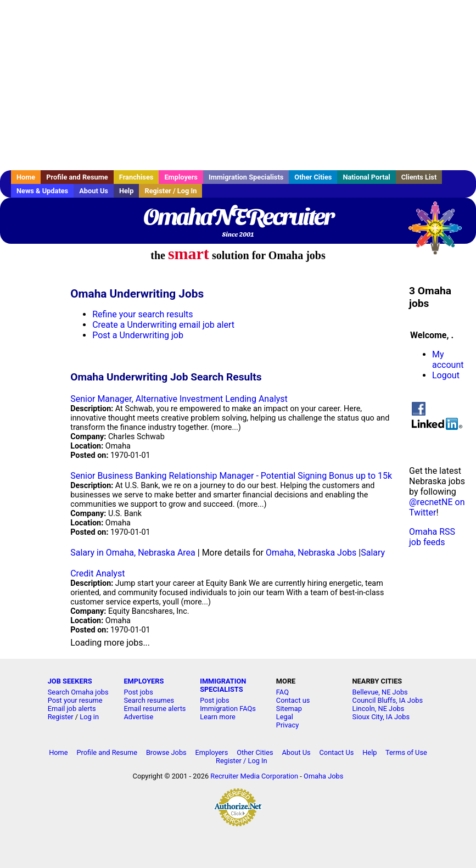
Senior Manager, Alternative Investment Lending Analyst (179, 399)
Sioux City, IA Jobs (381, 717)
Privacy (287, 725)
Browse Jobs (166, 752)
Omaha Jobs (323, 776)
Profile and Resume (77, 177)
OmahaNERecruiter (238, 217)
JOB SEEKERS (70, 681)
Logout (446, 375)
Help (127, 191)
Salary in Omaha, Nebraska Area (133, 553)
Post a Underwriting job (138, 335)
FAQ (282, 692)
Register (61, 717)
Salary (373, 553)
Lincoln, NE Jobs (379, 709)
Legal (285, 717)
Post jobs (138, 692)
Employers (181, 177)
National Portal (366, 177)
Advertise (138, 717)
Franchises (136, 177)
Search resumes (149, 700)
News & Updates (42, 191)
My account (448, 360)
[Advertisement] (238, 85)
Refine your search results (142, 314)
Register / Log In (170, 191)
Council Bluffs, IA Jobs (388, 700)
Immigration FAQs (228, 709)
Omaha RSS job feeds (432, 537)
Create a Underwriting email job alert (163, 325)
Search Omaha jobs (78, 692)
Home (26, 177)
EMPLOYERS (144, 681)
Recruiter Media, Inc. (440, 233)
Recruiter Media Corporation (254, 776)
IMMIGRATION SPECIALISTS (223, 685)
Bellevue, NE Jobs (380, 692)
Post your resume (75, 700)
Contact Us (337, 752)
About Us (94, 191)
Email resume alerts (155, 709)
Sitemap (289, 709)
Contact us (293, 700)
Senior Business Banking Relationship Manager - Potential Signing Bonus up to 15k (231, 476)
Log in (89, 717)
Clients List (419, 177)
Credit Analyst (97, 573)
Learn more (218, 717)
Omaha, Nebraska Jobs (311, 553)
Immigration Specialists (246, 177)
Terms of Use (406, 752)
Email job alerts (72, 709)
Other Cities (313, 177)
